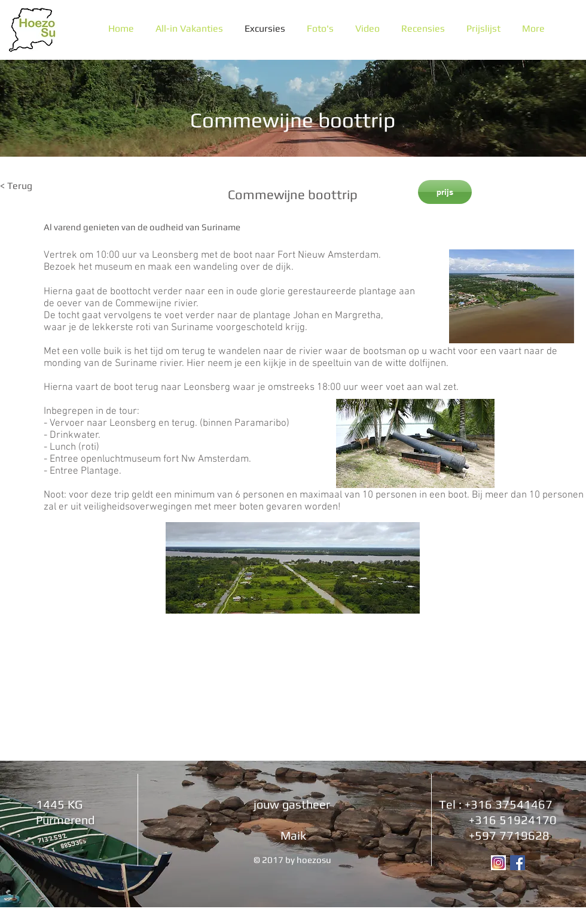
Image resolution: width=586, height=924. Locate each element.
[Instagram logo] (498, 863)
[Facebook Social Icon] (518, 863)
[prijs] (445, 192)
